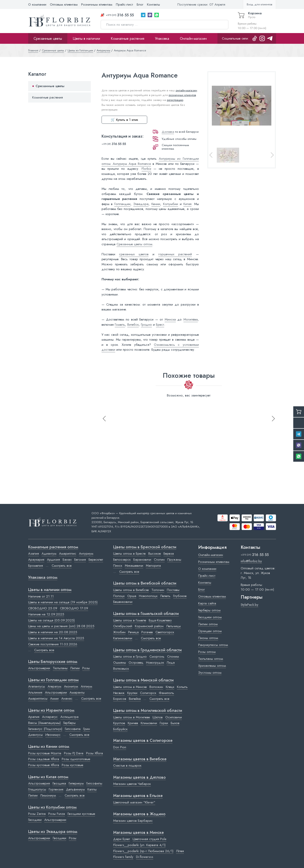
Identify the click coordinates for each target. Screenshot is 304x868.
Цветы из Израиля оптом (51, 711)
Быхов (175, 723)
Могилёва (191, 319)
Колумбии (171, 204)
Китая (187, 204)
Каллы (92, 789)
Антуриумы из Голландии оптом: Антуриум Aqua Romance (150, 161)
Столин (159, 560)
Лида (171, 663)
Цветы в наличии (86, 38)
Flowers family (123, 857)
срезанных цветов (134, 254)
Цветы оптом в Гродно (130, 656)
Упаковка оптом (43, 578)
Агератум (54, 686)
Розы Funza (57, 814)
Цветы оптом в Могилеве (132, 717)
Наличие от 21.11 (41, 596)
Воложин (156, 687)
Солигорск (148, 693)
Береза (169, 554)
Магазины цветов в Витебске (140, 759)
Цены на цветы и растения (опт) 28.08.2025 (61, 626)
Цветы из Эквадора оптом (53, 832)
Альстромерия (39, 783)
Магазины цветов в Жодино (139, 814)
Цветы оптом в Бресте (129, 554)
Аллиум (86, 686)
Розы (86, 668)
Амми (54, 698)
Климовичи (149, 723)
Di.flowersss (145, 857)
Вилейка (135, 699)
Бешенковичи (123, 602)
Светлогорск (165, 632)
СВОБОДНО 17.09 (74, 608)
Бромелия (36, 566)
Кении (156, 204)
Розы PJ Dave (74, 753)
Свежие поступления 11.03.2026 (53, 644)
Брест (160, 325)
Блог (140, 4)
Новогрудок (155, 663)
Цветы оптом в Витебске (131, 590)
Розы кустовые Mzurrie (45, 753)
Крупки (132, 693)
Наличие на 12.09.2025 (46, 614)
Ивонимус (53, 735)
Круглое (119, 723)
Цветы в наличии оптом (50, 590)
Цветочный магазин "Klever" (134, 802)
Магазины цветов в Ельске (138, 796)
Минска (170, 319)
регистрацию (175, 100)
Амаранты (77, 692)
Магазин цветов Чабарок (132, 784)
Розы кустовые (72, 765)
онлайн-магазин (186, 90)
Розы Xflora (95, 753)
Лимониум (48, 795)
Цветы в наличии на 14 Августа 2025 (56, 638)
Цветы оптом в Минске (130, 687)
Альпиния (35, 692)
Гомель (120, 325)
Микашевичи (134, 566)
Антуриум (86, 554)
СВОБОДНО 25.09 (43, 608)
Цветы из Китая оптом (48, 777)
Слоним (173, 656)
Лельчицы (173, 626)
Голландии (122, 204)
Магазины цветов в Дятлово (139, 778)
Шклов (158, 717)
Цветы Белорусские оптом (53, 662)
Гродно (146, 325)
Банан (67, 560)
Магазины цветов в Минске (138, 833)
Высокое (155, 554)
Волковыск (121, 669)
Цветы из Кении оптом (49, 747)
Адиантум (49, 554)
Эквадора (141, 204)
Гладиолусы (37, 789)
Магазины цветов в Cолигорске (143, 741)
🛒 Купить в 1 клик (124, 120)
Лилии (75, 668)
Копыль (182, 687)
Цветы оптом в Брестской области (145, 547)
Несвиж (119, 693)
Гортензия (56, 789)
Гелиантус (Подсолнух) (45, 729)
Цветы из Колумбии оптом (52, 807)
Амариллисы (38, 698)
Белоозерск (122, 560)
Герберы (69, 723)
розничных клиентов (182, 95)
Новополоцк (148, 596)
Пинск (118, 566)
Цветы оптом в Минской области (143, 680)
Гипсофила (73, 729)
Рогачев (147, 632)
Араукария (36, 560)
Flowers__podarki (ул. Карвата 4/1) (139, 845)
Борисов (120, 699)
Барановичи (142, 560)
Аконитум (71, 686)
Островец (136, 663)
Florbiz (146, 169)
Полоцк (119, 596)
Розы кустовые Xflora (44, 765)
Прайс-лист (124, 4)
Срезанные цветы (48, 38)
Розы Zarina (37, 814)
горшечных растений (175, 254)
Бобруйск (120, 729)
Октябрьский (123, 626)
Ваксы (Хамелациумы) (44, 723)
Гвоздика (59, 783)
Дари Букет (122, 839)
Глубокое (180, 596)
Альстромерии (39, 668)
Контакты (153, 4)
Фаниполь (166, 693)
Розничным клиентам (97, 4)
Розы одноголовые (76, 759)
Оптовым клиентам (64, 4)
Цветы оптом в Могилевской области (148, 711)
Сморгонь (157, 656)
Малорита (153, 566)
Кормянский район (149, 626)
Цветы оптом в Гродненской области (147, 650)
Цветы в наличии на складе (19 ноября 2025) (63, 602)
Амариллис (68, 554)
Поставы (173, 590)
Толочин (158, 590)
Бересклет (96, 560)
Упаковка (162, 38)
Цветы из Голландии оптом (53, 680)
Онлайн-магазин (193, 38)
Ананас (67, 698)
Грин (87, 729)
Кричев (133, 723)
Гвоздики (35, 820)
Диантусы (35, 735)
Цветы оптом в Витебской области (145, 583)
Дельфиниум (75, 789)
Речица (133, 632)
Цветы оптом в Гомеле (130, 620)
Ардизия (53, 560)
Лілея (180, 851)
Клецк (170, 687)
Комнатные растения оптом (53, 547)
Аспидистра (69, 717)
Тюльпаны (60, 668)
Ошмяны (120, 663)
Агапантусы (37, 686)
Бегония (80, 560)
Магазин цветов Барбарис (133, 821)
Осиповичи (174, 717)
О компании (37, 4)
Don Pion (120, 747)
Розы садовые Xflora (44, 759)
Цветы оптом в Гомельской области (146, 614)
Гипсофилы (94, 783)
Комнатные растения (128, 38)
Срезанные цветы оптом (134, 244)
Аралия (34, 717)
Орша (132, 596)
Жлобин (119, 632)
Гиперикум (76, 783)
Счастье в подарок (127, 765)
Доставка (168, 132)
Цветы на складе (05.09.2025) (51, 620)
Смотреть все (62, 566)
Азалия (34, 554)
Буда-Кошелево (160, 620)
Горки (164, 723)
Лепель (165, 596)
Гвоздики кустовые (81, 814)
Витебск (133, 325)
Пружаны (174, 560)
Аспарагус (50, 717)
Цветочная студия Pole (150, 839)
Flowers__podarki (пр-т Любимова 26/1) (143, 851)
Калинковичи (123, 638)
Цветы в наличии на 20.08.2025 (53, 632)
